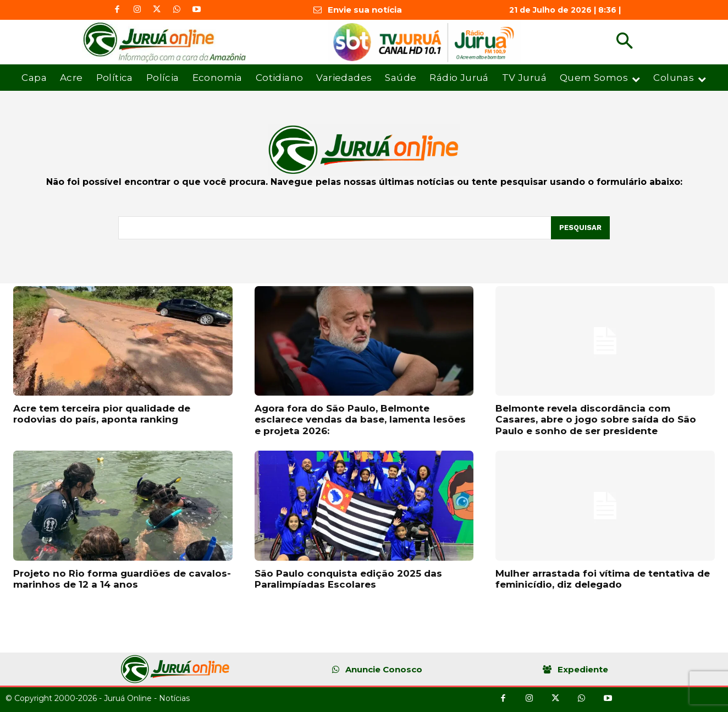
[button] (624, 42)
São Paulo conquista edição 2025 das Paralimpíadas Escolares (348, 579)
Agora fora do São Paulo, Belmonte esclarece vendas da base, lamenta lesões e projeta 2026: (360, 420)
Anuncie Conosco (384, 669)
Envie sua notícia (365, 10)
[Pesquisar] (580, 228)
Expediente (583, 669)
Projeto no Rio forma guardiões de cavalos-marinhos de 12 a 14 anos (122, 579)
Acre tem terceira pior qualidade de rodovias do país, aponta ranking (102, 414)
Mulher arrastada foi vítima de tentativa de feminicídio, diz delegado (603, 579)
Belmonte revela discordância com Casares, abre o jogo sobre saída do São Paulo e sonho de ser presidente (596, 420)
